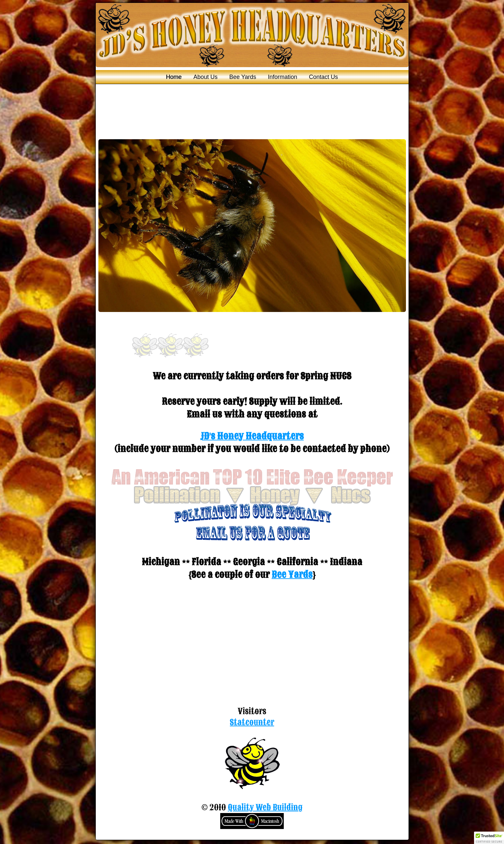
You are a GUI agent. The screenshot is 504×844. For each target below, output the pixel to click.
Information (282, 77)
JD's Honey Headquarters (252, 436)
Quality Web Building (265, 807)
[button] (489, 838)
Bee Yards (243, 77)
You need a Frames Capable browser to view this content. (252, 226)
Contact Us (323, 77)
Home (174, 77)
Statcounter (252, 722)
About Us (206, 77)
